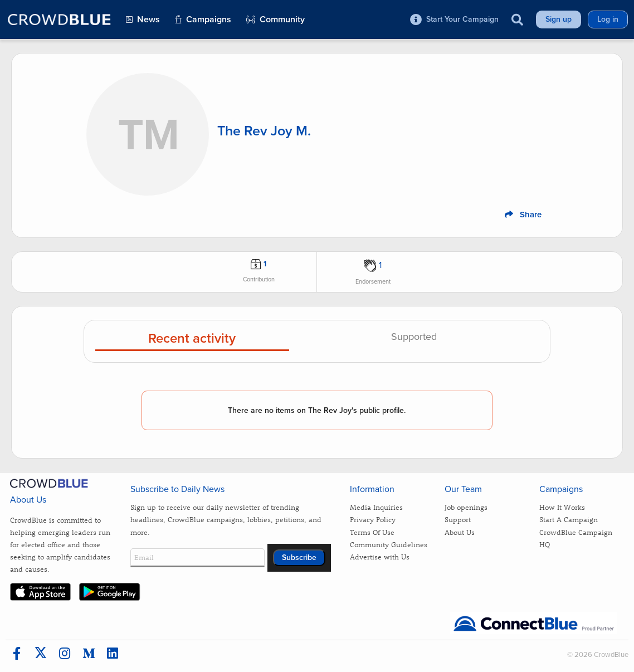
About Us (460, 532)
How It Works (562, 507)
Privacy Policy (373, 519)
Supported (414, 337)
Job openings (466, 507)
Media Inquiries (376, 507)
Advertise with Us (380, 556)
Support (458, 519)
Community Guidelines (389, 544)
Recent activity (192, 339)
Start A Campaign (569, 519)
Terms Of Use (372, 532)
